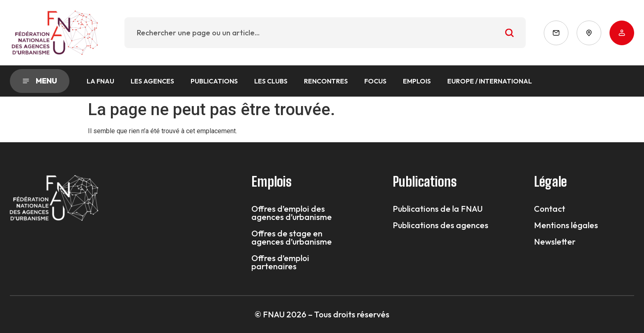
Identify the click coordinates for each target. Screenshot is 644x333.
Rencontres (326, 81)
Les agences (152, 81)
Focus (375, 81)
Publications (214, 81)
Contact (550, 209)
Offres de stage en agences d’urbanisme (292, 238)
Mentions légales (566, 225)
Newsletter (555, 242)
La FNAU (100, 81)
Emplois (417, 81)
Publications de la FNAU (438, 209)
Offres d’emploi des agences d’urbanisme (292, 213)
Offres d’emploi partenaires (280, 262)
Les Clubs (271, 81)
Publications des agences (440, 225)
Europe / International (490, 81)
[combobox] (325, 33)
